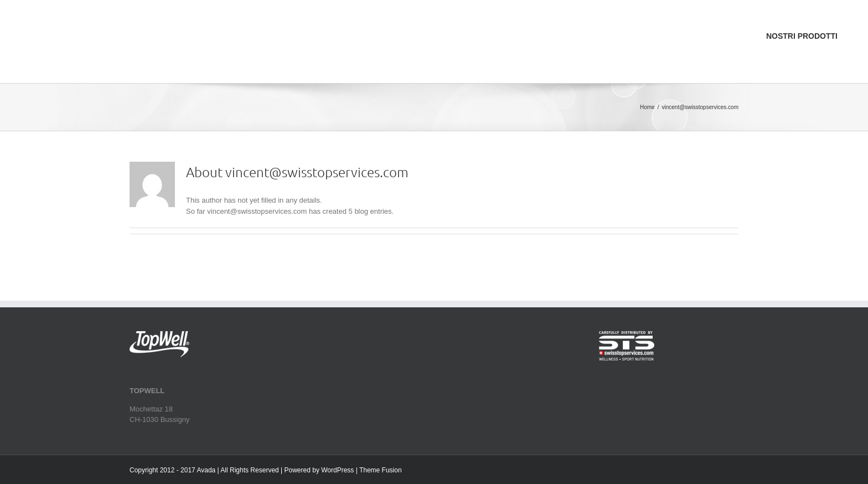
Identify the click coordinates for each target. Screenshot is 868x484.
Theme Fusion (381, 470)
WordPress (337, 470)
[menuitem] (794, 6)
